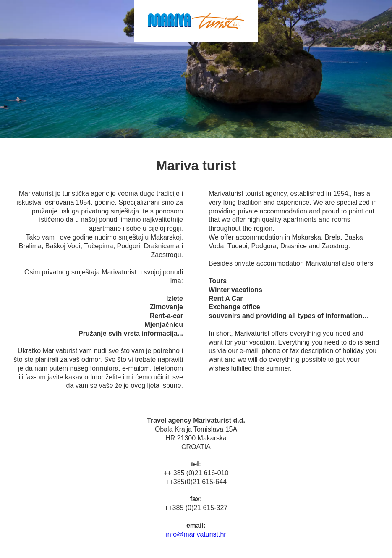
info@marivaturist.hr (196, 534)
